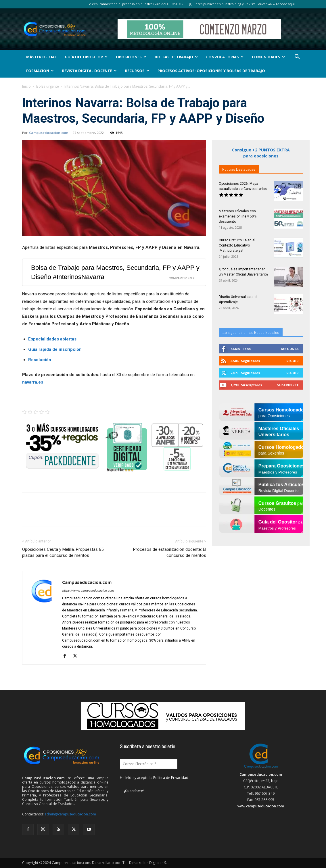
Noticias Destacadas (239, 169)
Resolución (40, 360)
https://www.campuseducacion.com (88, 591)
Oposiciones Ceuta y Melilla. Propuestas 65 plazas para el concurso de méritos (63, 552)
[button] (297, 57)
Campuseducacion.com (49, 133)
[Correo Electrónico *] (149, 764)
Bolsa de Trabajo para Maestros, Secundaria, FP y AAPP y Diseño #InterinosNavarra (115, 272)
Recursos (137, 71)
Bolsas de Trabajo (176, 57)
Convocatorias (225, 57)
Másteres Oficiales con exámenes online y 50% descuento (238, 216)
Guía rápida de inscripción (55, 349)
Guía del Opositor (86, 57)
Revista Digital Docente (89, 71)
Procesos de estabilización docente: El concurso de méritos (170, 552)
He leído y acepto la (154, 778)
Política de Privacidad (171, 778)
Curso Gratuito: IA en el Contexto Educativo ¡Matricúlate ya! (237, 245)
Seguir (293, 361)
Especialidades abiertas (52, 339)
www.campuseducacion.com (261, 806)
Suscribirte (288, 385)
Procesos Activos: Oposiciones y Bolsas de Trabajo (211, 71)
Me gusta (290, 349)
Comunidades (268, 57)
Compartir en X (182, 278)
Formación (40, 71)
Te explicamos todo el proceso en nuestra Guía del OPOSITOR (135, 4)
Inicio (26, 86)
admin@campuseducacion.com (70, 814)
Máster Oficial (41, 57)
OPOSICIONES (131, 57)
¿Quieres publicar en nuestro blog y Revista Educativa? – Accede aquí (242, 4)
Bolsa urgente (48, 86)
